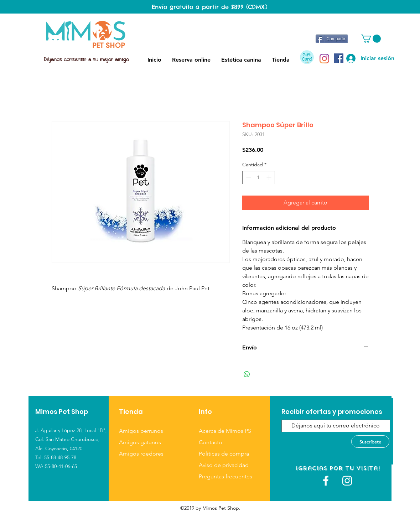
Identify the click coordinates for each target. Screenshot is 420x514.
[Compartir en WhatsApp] (247, 374)
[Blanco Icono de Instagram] (347, 481)
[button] (371, 39)
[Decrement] (248, 178)
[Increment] (269, 178)
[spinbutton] (259, 178)
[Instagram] (324, 59)
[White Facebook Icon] (326, 481)
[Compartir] (332, 39)
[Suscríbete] (370, 442)
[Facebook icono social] (339, 58)
